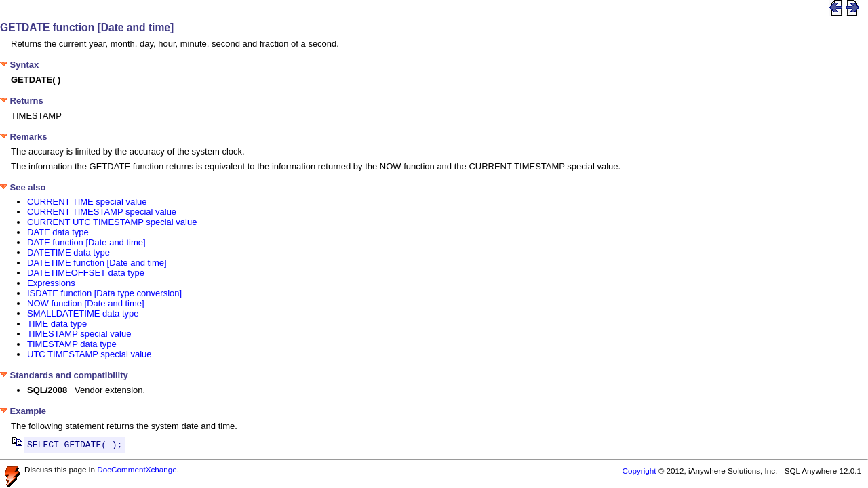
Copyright (639, 473)
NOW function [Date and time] (86, 303)
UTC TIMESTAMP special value (90, 354)
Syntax (19, 65)
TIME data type (57, 324)
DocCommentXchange (137, 471)
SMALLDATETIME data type (83, 313)
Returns (22, 101)
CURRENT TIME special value (87, 202)
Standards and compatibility (64, 375)
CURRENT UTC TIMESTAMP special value (112, 222)
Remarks (24, 137)
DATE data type (58, 232)
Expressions (51, 283)
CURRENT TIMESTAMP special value (102, 212)
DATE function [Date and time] (86, 242)
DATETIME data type (68, 252)
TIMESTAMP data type (72, 344)
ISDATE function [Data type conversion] (104, 293)
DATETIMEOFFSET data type (86, 273)
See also (23, 187)
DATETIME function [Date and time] (97, 263)
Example (23, 411)
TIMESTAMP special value (79, 334)
